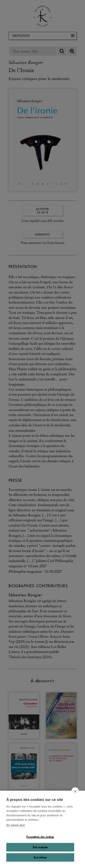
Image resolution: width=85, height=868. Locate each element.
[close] (75, 791)
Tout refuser (40, 857)
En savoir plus (16, 825)
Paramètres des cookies (40, 837)
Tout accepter (40, 847)
